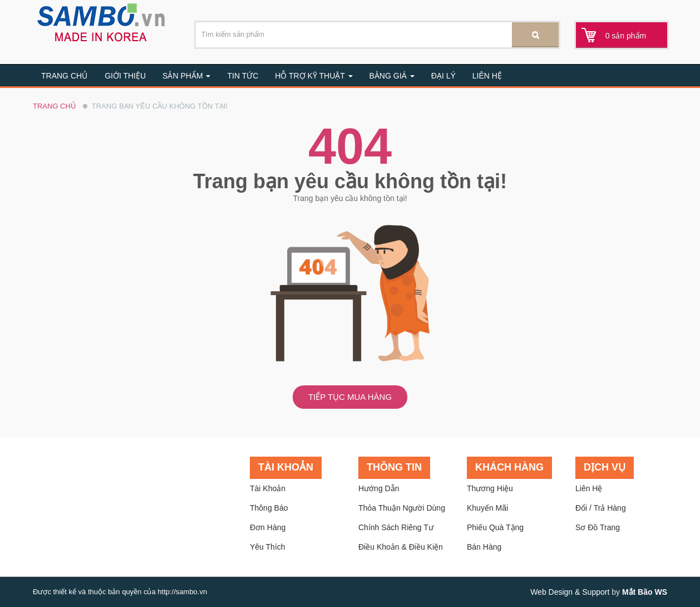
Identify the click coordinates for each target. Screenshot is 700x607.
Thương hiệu (490, 488)
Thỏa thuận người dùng (402, 508)
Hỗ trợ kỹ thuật (314, 76)
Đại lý (443, 76)
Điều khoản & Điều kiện (401, 547)
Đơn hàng (268, 527)
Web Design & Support (570, 592)
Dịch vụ (605, 467)
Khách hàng (509, 467)
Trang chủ (64, 76)
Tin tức (243, 76)
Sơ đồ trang (598, 527)
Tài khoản (286, 467)
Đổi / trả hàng (601, 508)
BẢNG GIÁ (392, 76)
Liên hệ (487, 76)
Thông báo (269, 508)
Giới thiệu (125, 76)
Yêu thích (268, 547)
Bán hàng (484, 547)
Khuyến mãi (487, 508)
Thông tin (394, 467)
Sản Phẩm (186, 76)
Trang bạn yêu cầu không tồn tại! (160, 106)
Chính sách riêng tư (396, 527)
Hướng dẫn (379, 488)
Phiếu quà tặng (495, 527)
